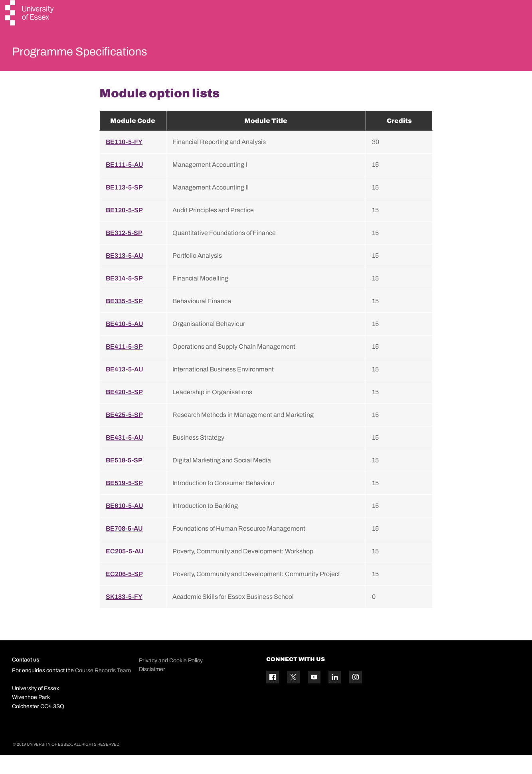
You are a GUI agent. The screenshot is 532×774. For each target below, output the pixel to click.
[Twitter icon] (293, 696)
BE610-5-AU (125, 524)
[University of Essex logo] (30, 14)
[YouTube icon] (314, 696)
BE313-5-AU (125, 274)
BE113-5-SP (124, 206)
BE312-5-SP (124, 252)
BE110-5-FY (124, 161)
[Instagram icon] (356, 696)
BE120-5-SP (124, 229)
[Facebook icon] (273, 696)
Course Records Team (103, 690)
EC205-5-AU (125, 570)
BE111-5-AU (125, 183)
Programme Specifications (97, 53)
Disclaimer (152, 688)
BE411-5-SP (124, 365)
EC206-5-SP (124, 593)
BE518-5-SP (124, 479)
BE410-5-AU (125, 343)
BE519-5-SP (124, 502)
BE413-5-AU (125, 388)
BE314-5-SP (124, 297)
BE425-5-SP (124, 433)
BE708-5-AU (124, 547)
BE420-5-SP (124, 411)
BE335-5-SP (124, 320)
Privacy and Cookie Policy (171, 679)
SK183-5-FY (124, 615)
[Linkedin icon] (335, 696)
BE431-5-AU (125, 456)
